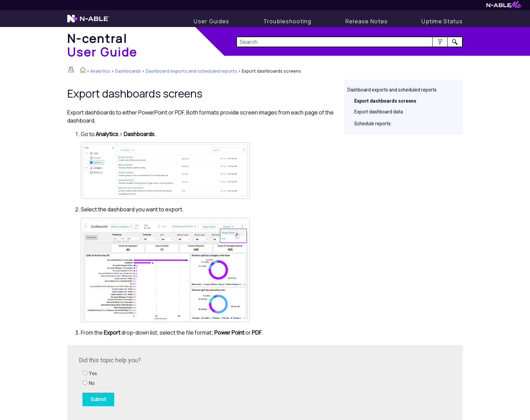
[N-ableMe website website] (504, 7)
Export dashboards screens (385, 101)
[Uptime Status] (442, 21)
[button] (440, 42)
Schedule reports (372, 124)
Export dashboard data (379, 112)
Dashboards (128, 71)
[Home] (102, 45)
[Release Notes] (367, 21)
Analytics (100, 71)
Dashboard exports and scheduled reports (191, 71)
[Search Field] (350, 42)
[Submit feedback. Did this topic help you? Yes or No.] (170, 382)
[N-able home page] (88, 22)
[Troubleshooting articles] (287, 21)
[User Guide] (211, 21)
